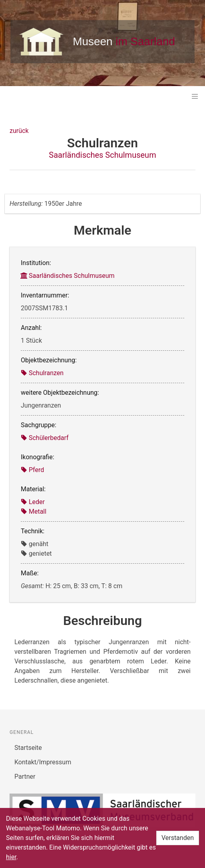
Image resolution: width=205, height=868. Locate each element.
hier (11, 857)
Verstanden (178, 838)
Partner (25, 777)
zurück (19, 131)
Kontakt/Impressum (43, 762)
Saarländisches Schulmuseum (102, 155)
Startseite (28, 748)
